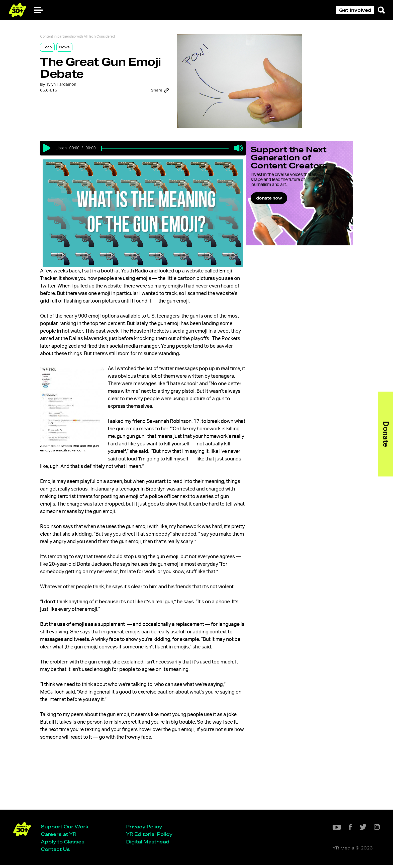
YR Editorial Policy (151, 837)
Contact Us (57, 852)
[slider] (117, 153)
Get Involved (355, 10)
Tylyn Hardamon (71, 89)
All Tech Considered (110, 39)
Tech (58, 50)
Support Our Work (66, 829)
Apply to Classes (64, 845)
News (75, 50)
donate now (282, 216)
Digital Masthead (150, 845)
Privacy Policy (146, 829)
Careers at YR (60, 837)
